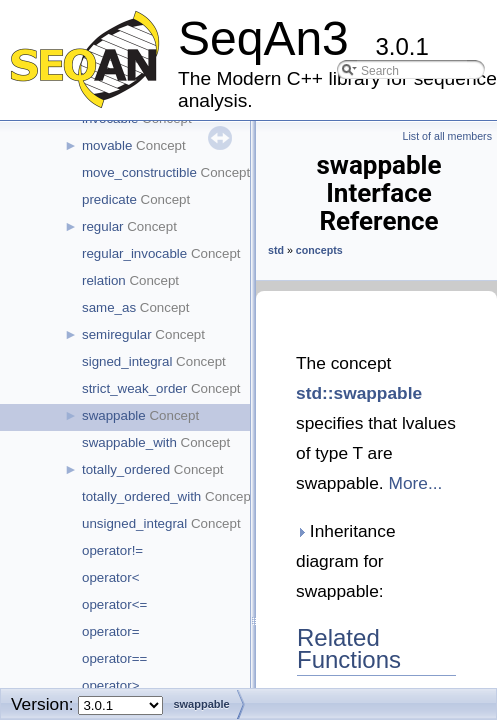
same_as (109, 307)
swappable (114, 415)
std (276, 250)
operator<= (114, 604)
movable (107, 145)
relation (104, 280)
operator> (110, 685)
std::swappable (359, 393)
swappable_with (129, 442)
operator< (110, 577)
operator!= (112, 550)
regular (103, 226)
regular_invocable (134, 253)
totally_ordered (126, 469)
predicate (109, 199)
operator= (110, 631)
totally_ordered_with (141, 496)
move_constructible (139, 172)
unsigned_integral (134, 523)
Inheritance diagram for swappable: (346, 561)
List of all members (447, 136)
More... (415, 483)
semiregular (117, 334)
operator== (114, 658)
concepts (319, 250)
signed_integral (127, 361)
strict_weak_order (134, 388)
